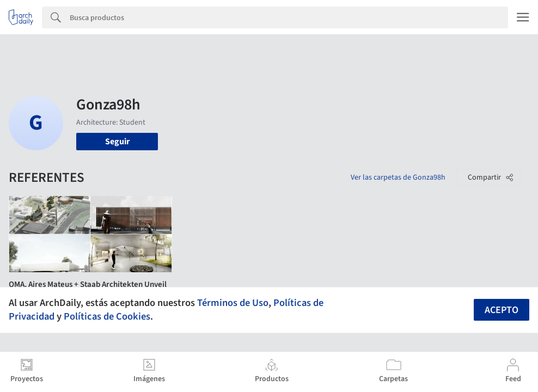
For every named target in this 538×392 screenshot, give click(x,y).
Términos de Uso (233, 303)
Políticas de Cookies (107, 316)
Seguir (117, 142)
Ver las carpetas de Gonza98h (398, 177)
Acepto (502, 310)
